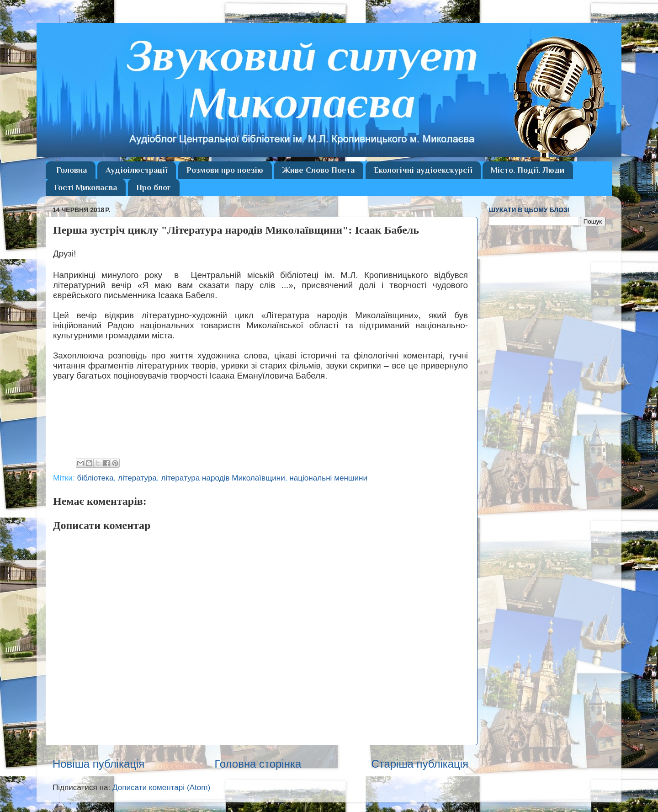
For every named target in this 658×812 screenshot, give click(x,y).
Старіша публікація (420, 764)
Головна (72, 170)
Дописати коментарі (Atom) (161, 788)
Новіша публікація (98, 764)
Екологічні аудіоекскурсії (423, 170)
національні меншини (328, 478)
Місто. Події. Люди (528, 170)
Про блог (154, 187)
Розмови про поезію (225, 170)
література (137, 478)
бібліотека (95, 478)
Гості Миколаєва (85, 187)
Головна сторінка (258, 764)
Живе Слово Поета (318, 170)
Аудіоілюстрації (136, 170)
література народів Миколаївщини (223, 478)
